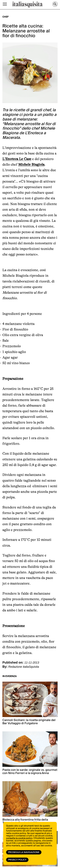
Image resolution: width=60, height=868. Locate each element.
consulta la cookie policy (19, 838)
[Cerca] (55, 4)
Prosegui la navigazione (24, 852)
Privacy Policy (17, 860)
